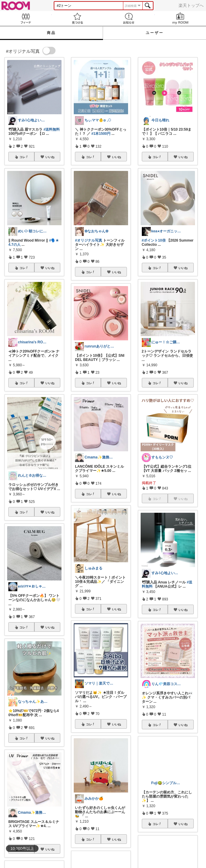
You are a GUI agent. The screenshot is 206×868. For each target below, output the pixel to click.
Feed (26, 18)
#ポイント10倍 (154, 240)
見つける (77, 18)
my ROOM (180, 18)
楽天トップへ (191, 5)
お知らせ (129, 18)
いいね (50, 157)
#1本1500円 (101, 134)
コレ (24, 157)
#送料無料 (52, 129)
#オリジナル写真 (89, 240)
